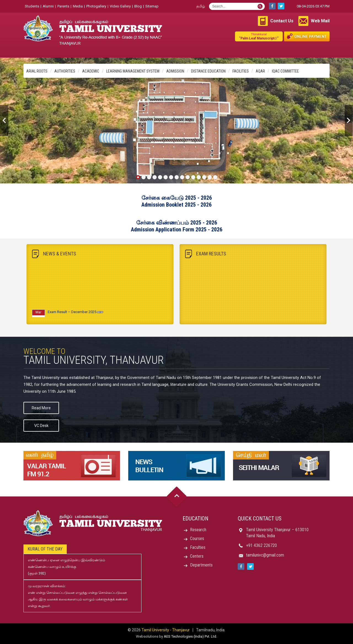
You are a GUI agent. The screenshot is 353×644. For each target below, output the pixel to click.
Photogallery (96, 6)
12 (199, 177)
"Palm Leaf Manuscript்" (259, 36)
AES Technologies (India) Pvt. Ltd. (190, 636)
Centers (197, 556)
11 (193, 177)
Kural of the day (45, 549)
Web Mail (320, 21)
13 (204, 177)
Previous (4, 121)
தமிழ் (201, 6)
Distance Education (208, 71)
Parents (63, 6)
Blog (138, 6)
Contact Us (282, 21)
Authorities (65, 71)
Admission (175, 71)
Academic (91, 71)
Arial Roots (37, 71)
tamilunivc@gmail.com (265, 555)
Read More (41, 408)
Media (78, 6)
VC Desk (41, 426)
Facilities (241, 71)
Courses (197, 539)
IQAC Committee (285, 71)
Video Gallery (120, 6)
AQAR (260, 71)
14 (210, 177)
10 (188, 177)
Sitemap (152, 6)
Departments (201, 565)
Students (32, 6)
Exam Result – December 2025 (72, 313)
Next (349, 121)
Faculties (198, 547)
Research (198, 530)
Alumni (48, 6)
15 (215, 177)
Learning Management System (133, 71)
